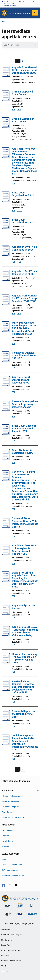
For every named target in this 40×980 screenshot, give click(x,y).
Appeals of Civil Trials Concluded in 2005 (24, 248)
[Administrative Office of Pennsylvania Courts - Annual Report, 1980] (6, 554)
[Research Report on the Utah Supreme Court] (6, 720)
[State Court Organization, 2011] (6, 201)
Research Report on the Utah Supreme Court (23, 714)
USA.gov (4, 966)
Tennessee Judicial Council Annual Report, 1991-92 (25, 355)
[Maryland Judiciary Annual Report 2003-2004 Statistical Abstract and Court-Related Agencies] (6, 331)
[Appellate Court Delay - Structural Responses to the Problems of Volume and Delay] (6, 636)
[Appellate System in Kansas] (6, 614)
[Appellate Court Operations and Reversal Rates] (6, 386)
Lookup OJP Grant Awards (12, 865)
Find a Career (7, 812)
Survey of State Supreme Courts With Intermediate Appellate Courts (25, 523)
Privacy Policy (6, 945)
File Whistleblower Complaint (12, 935)
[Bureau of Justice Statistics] (20, 909)
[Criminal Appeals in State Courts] (6, 100)
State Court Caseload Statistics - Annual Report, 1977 (24, 429)
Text (19, 109)
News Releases (7, 841)
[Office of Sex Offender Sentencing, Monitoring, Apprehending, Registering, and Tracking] (32, 916)
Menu (35, 13)
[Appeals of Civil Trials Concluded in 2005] (6, 256)
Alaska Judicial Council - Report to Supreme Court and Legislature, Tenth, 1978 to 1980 (23, 687)
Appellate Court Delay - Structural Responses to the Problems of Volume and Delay (25, 631)
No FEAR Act (6, 955)
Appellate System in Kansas (23, 607)
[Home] (20, 13)
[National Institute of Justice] (32, 907)
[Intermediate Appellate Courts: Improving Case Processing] (6, 410)
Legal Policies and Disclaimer (12, 950)
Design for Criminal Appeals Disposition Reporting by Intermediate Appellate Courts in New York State (25, 580)
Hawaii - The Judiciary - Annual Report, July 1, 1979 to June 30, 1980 (25, 658)
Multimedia (6, 836)
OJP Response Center (10, 870)
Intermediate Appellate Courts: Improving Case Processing (25, 404)
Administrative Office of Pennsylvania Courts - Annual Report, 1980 (24, 550)
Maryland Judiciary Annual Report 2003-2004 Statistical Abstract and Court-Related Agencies (24, 328)
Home (4, 22)
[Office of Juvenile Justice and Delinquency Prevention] (8, 916)
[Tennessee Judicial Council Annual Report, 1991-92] (6, 361)
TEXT (20, 210)
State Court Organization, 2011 (23, 194)
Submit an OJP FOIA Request (13, 817)
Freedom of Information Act (11, 961)
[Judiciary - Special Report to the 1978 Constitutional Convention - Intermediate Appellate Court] (6, 744)
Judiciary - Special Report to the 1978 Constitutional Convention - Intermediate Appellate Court (25, 743)
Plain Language (7, 940)
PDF (14, 109)
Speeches (5, 846)
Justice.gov (5, 971)
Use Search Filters (11, 45)
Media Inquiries (8, 830)
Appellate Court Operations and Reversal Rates (21, 380)
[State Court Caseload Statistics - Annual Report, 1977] (6, 434)
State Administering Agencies (13, 875)
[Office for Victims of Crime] (20, 916)
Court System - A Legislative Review (23, 452)
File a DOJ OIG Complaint (11, 801)
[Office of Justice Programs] (4, 13)
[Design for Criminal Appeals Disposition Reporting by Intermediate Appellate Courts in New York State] (6, 581)
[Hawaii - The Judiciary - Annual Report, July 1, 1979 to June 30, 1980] (6, 663)
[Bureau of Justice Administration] (8, 907)
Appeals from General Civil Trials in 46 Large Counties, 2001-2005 (25, 70)
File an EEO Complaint (10, 807)
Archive (5, 859)
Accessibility (6, 930)
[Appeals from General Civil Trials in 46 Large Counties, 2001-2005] (6, 76)
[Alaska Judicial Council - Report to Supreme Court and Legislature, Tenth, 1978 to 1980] (6, 690)
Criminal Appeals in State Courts (23, 93)
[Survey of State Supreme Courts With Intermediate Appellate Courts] (6, 527)
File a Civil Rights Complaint (12, 796)
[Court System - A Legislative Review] (6, 459)
